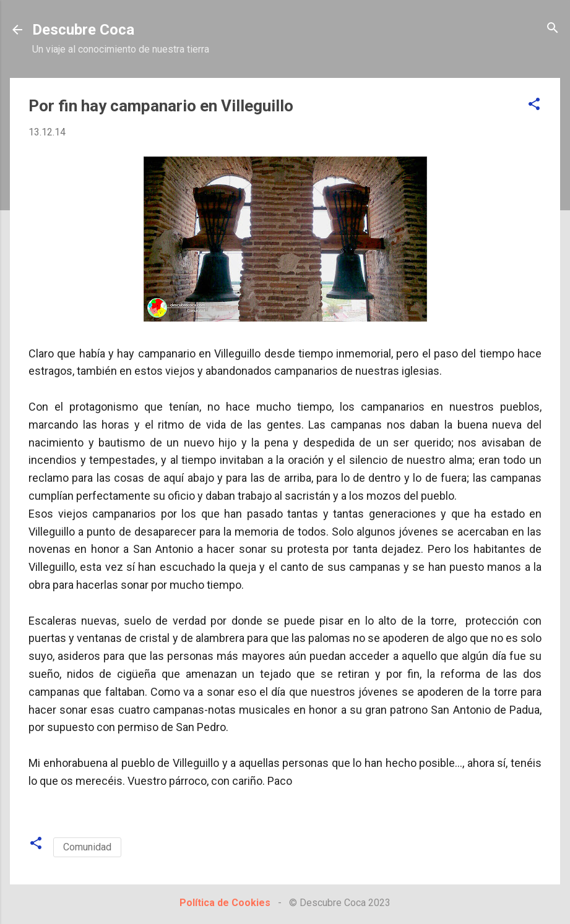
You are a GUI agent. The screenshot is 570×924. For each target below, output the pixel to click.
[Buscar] (553, 29)
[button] (534, 105)
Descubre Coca (83, 30)
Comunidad (87, 847)
